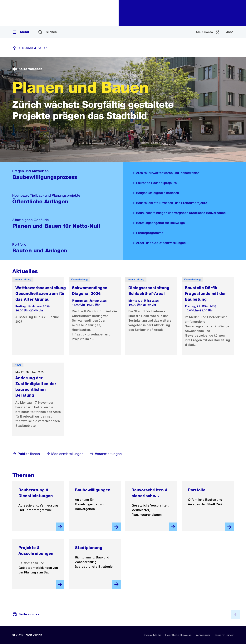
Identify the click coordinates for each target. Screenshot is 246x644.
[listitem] (153, 635)
